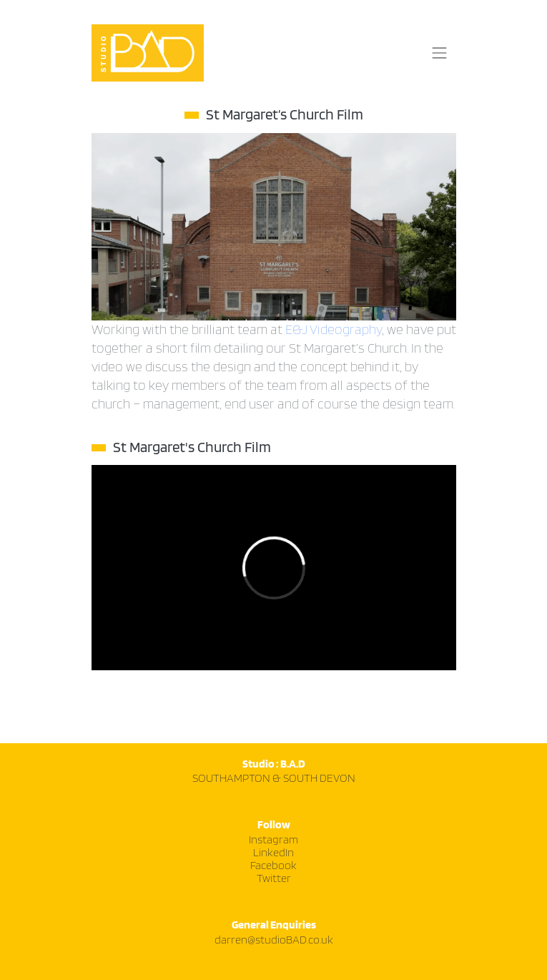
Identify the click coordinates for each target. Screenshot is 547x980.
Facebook (273, 866)
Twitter (274, 879)
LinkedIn (273, 853)
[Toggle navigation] (440, 53)
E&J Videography (334, 330)
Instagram (273, 840)
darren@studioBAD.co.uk (274, 940)
